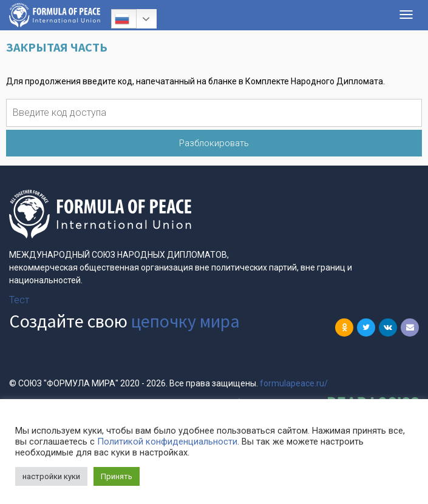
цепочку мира (185, 321)
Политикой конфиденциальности (167, 442)
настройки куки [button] (51, 476)
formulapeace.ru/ (294, 383)
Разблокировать (214, 143)
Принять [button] (117, 476)
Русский (122, 19)
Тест (19, 300)
